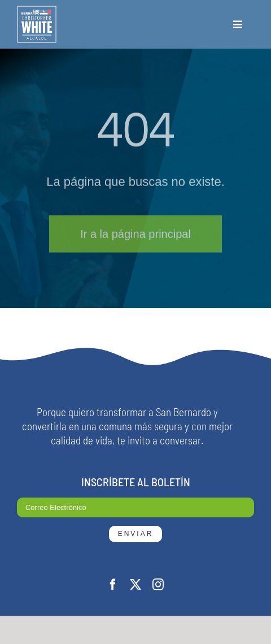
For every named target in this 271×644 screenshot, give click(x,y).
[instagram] (158, 585)
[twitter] (135, 585)
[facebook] (113, 585)
